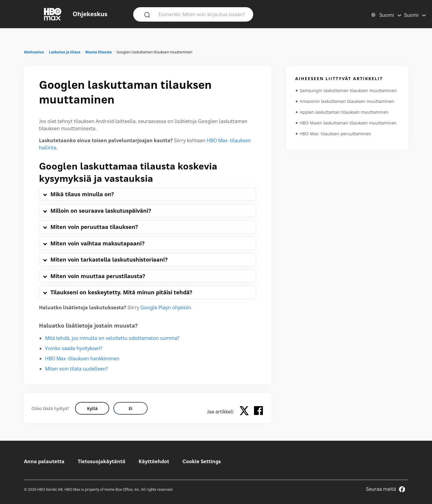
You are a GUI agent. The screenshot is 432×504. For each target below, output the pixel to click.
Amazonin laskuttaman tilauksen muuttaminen (347, 101)
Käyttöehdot (154, 461)
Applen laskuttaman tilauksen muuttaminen (344, 112)
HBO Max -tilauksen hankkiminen (82, 358)
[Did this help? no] (130, 408)
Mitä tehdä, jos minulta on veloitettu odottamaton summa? (112, 338)
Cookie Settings (202, 461)
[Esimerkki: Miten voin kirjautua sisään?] (202, 14)
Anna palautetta (44, 461)
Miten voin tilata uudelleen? (76, 369)
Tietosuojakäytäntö (102, 461)
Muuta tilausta (98, 52)
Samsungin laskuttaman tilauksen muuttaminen (348, 90)
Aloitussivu (34, 52)
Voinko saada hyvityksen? (74, 348)
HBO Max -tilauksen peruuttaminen (335, 134)
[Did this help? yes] (92, 408)
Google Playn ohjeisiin (166, 307)
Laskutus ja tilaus (65, 52)
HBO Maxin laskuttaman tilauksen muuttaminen (348, 123)
